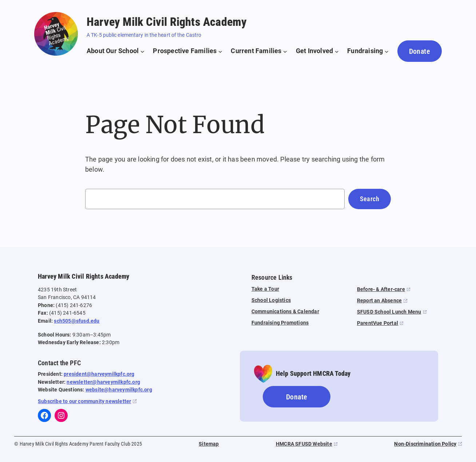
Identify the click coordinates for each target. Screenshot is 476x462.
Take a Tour (265, 289)
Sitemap (209, 444)
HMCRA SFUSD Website (304, 444)
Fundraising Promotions (280, 323)
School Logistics (271, 300)
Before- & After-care (381, 289)
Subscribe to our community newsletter (84, 401)
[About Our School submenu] (115, 51)
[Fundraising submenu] (368, 51)
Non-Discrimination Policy (425, 444)
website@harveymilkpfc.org (119, 390)
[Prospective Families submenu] (187, 51)
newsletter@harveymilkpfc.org (103, 382)
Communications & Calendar (285, 312)
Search (370, 199)
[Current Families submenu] (259, 51)
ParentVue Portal (378, 323)
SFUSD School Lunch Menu (389, 312)
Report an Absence (379, 301)
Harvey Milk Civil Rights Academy (167, 22)
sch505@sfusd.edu (77, 321)
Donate (420, 51)
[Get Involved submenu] (317, 51)
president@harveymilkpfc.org (99, 374)
